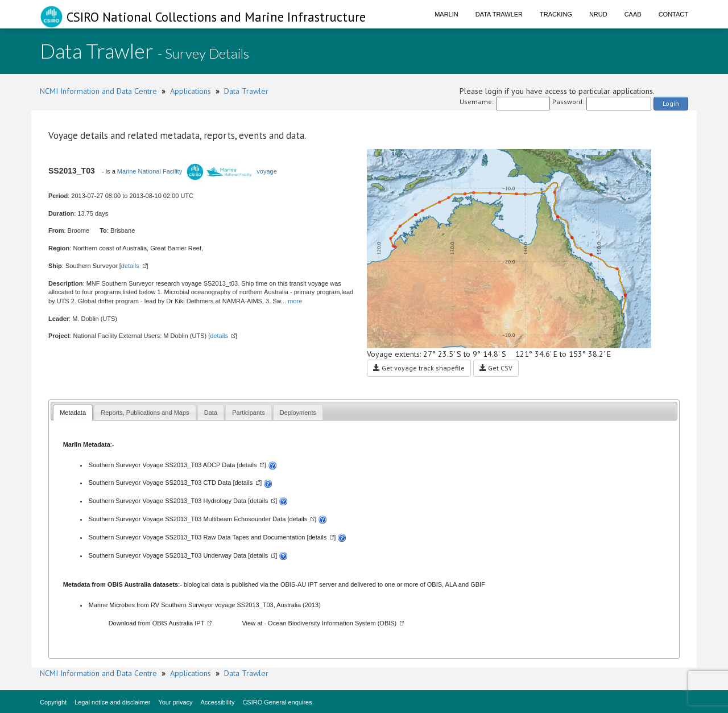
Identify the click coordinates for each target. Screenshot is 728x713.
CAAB (633, 14)
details (130, 266)
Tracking (556, 14)
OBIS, (436, 584)
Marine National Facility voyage (197, 171)
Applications (191, 91)
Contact (673, 14)
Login (671, 103)
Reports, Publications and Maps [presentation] (145, 413)
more (295, 301)
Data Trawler (499, 14)
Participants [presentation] (248, 413)
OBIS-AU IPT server (309, 584)
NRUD (598, 14)
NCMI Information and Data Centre (98, 91)
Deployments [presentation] (298, 413)
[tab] (73, 412)
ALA (451, 584)
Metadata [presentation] (73, 413)
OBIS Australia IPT (179, 623)
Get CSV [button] (496, 368)
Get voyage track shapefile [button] (419, 368)
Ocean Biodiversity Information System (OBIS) (332, 623)
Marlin (446, 14)
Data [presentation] (211, 413)
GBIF (478, 584)
